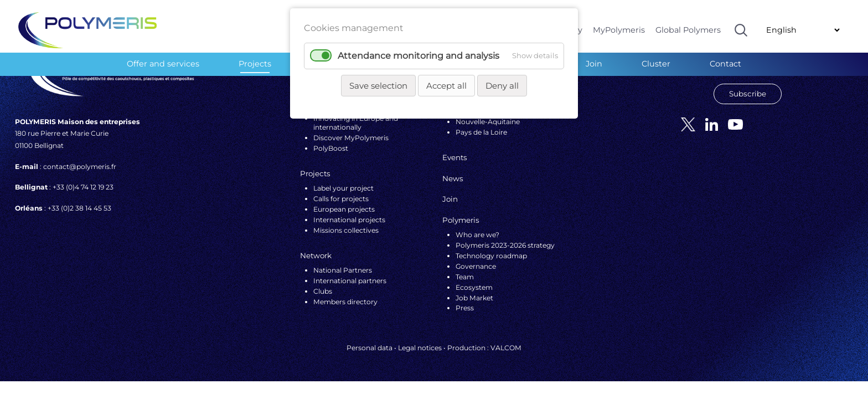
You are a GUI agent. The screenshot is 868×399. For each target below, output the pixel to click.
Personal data (370, 348)
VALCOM (506, 348)
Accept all (446, 86)
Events (455, 157)
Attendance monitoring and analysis (418, 56)
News (453, 178)
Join (594, 64)
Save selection (378, 86)
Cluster (656, 64)
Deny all (502, 86)
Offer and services (163, 64)
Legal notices (420, 348)
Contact (725, 64)
